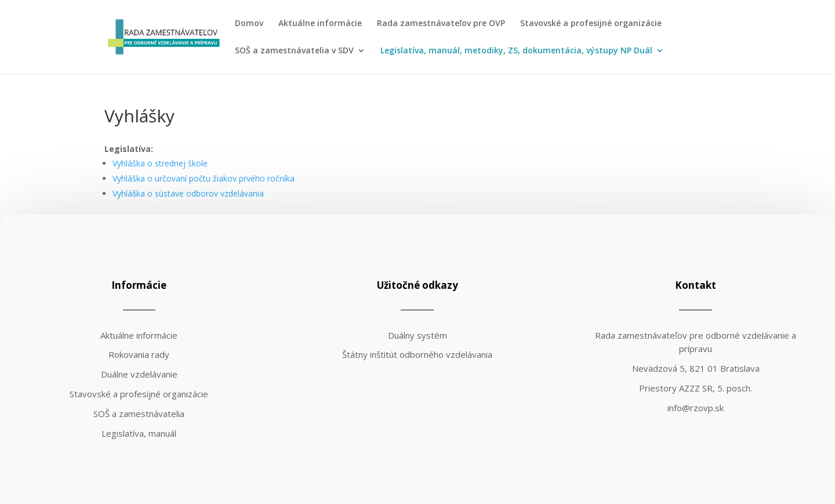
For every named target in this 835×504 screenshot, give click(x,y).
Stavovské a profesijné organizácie (591, 24)
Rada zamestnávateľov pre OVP (441, 24)
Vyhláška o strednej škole (160, 163)
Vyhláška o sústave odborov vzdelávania (188, 193)
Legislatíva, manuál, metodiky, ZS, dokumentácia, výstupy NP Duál (516, 51)
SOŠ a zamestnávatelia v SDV (294, 51)
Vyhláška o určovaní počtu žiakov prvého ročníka (204, 178)
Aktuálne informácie (320, 24)
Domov (249, 24)
